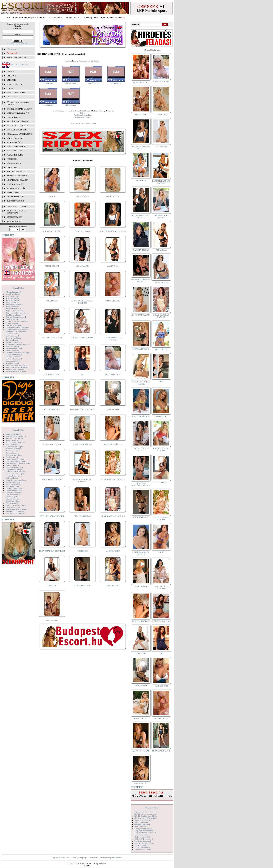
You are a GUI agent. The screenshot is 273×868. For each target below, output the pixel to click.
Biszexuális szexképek (14, 304)
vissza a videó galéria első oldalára (83, 123)
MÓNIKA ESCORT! (52, 409)
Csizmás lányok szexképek (16, 317)
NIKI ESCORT (82, 551)
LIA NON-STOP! (113, 196)
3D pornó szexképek (13, 292)
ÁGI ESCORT (52, 586)
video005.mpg (48, 105)
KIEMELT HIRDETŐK (16, 92)
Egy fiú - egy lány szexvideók (146, 812)
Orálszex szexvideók (142, 837)
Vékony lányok (15, 138)
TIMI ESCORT (52, 621)
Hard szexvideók (141, 826)
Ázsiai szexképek (12, 300)
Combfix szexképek (13, 315)
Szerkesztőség (105, 858)
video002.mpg (71, 83)
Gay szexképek (11, 334)
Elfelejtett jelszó (23, 44)
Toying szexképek (13, 503)
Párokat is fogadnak (18, 176)
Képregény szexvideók (143, 828)
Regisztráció (11, 44)
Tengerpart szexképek (14, 490)
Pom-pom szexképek (14, 455)
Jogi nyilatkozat (58, 858)
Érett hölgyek (14, 151)
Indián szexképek (12, 346)
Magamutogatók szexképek (16, 365)
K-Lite (83, 113)
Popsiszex (12, 159)
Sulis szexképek (12, 478)
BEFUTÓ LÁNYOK (15, 84)
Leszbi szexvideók (142, 835)
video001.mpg (48, 83)
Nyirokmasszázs (15, 197)
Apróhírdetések (55, 18)
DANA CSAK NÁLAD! (82, 444)
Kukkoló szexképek (13, 357)
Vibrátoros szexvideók (143, 849)
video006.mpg (71, 105)
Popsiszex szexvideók (143, 841)
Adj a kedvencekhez (91, 858)
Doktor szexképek (13, 323)
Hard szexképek (12, 340)
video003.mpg (93, 83)
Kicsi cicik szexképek (14, 355)
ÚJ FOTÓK (11, 80)
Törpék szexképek (13, 501)
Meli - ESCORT (161, 416)
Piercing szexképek (13, 451)
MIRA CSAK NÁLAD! (52, 231)
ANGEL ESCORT (52, 266)
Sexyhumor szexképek (14, 470)
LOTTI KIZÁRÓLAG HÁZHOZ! (52, 516)
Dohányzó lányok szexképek (17, 321)
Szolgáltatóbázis (73, 18)
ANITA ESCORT (113, 551)
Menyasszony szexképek (15, 369)
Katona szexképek (13, 350)
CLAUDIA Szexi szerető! (52, 338)
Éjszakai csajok (15, 184)
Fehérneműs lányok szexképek (17, 327)
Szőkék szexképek (13, 482)
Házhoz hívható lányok (19, 109)
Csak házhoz (13, 117)
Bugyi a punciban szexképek (17, 313)
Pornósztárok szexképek (15, 459)
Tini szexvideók (141, 845)
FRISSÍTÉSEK (12, 97)
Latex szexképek (12, 361)
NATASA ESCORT (113, 301)
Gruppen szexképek (13, 338)
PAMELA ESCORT (83, 231)
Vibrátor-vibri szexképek (15, 511)
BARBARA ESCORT (82, 586)
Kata (82, 375)
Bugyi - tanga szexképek (15, 311)
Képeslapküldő (91, 18)
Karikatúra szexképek (14, 348)
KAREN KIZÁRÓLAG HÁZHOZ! (82, 480)
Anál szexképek (12, 296)
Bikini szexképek (12, 302)
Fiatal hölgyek (15, 155)
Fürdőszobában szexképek (16, 332)
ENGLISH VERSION (19, 65)
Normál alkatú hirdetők (20, 134)
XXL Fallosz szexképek (15, 513)
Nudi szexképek (12, 444)
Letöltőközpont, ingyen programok (29, 18)
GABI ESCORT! (161, 686)
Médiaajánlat (117, 858)
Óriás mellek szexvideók (144, 839)
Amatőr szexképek (13, 294)
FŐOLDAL (11, 49)
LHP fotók (12, 167)
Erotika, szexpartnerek (111, 18)
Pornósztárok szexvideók (144, 843)
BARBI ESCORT (83, 196)
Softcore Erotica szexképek (16, 472)
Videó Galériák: (152, 808)
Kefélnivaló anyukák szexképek (18, 352)
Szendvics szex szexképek (16, 480)
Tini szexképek (11, 497)
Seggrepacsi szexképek (14, 467)
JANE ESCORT (113, 409)
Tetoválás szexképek (13, 495)
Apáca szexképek (12, 298)
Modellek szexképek (13, 434)
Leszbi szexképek (12, 363)
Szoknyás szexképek (13, 484)
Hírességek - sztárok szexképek (18, 344)
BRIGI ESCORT (161, 349)
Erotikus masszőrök (17, 126)
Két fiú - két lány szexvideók (145, 816)
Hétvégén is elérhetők (19, 121)
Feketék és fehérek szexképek (17, 330)
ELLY (161, 381)
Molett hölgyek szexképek (16, 436)
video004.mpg (116, 83)
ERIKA (52, 196)
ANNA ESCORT (161, 282)
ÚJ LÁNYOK (12, 76)
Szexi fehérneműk (16, 146)
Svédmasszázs (14, 192)
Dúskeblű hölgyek (17, 130)
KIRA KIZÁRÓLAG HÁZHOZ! (82, 409)
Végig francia (14, 163)
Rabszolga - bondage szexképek (18, 463)
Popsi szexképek (12, 457)
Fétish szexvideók (141, 822)
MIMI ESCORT (141, 587)
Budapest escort (15, 201)
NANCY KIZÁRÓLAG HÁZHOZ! (141, 383)
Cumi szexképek (12, 319)
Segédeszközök (15, 142)
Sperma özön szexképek (15, 474)
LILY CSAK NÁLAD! (113, 444)
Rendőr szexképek (13, 465)
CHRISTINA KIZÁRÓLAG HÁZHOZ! (82, 302)
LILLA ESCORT (113, 586)
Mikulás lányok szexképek (16, 371)
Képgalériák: (18, 288)
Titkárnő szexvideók (142, 847)
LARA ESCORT (52, 301)
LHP (8, 18)
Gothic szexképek (12, 336)
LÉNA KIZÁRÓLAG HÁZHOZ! (52, 551)
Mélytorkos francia (17, 180)
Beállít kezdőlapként (74, 858)
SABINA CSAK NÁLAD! (52, 479)
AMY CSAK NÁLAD (82, 516)
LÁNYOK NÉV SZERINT (17, 207)
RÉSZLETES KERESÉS (16, 57)
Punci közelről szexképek (15, 461)
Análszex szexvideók (143, 820)
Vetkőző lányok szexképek (16, 509)
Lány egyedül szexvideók (144, 831)
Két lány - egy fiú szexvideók (146, 818)
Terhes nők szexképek (14, 493)
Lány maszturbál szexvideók (145, 833)
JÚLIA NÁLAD (82, 266)
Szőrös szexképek (12, 486)
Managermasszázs (16, 188)
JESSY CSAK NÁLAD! (52, 444)
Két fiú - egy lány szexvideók (146, 814)
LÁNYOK (11, 72)
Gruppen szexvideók (142, 824)
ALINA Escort (113, 266)
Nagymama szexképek (14, 438)
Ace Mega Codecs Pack (83, 115)
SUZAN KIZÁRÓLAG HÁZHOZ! (113, 339)
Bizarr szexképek (12, 307)
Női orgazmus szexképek (15, 442)
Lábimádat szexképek (14, 359)
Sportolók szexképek (14, 476)
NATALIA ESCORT (52, 375)
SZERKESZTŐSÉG (14, 217)
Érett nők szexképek (13, 325)
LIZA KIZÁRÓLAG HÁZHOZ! (113, 516)
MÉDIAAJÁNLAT (14, 221)
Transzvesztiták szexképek (16, 505)
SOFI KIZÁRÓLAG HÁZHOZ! (113, 479)
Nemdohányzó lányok (18, 113)
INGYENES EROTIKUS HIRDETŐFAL (16, 212)
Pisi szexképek (11, 453)
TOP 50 (10, 88)
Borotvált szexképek (13, 309)
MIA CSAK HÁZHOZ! (141, 416)
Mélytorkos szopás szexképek (17, 367)
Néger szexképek (12, 440)
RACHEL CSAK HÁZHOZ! (82, 338)
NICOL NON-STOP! (113, 375)
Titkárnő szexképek (13, 499)
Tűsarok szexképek (13, 507)
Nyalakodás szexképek (14, 447)
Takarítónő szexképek (14, 488)
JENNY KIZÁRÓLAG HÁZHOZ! (113, 231)
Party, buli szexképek (14, 449)
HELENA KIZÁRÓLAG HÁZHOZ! (141, 280)
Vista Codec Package (83, 117)
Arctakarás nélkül (17, 172)
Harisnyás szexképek (14, 342)
